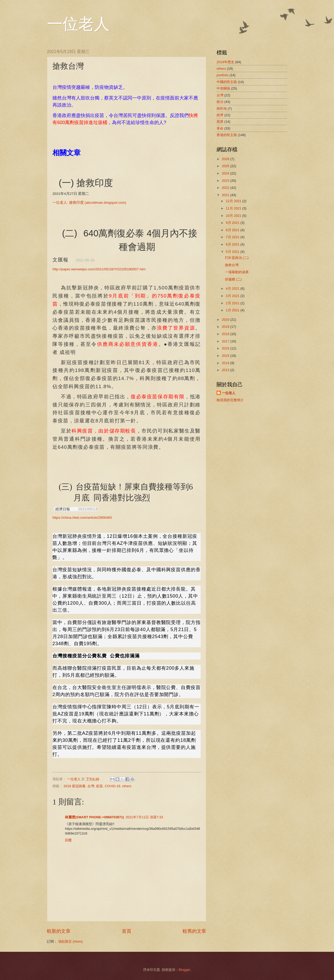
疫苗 (99, 786)
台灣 (91, 786)
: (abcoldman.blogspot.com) (89, 203)
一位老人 (78, 24)
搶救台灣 (232, 265)
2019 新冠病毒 (75, 786)
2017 (226, 341)
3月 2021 (233, 296)
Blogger (184, 970)
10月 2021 (234, 216)
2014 (226, 363)
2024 (226, 173)
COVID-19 (112, 786)
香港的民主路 (227, 135)
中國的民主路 (227, 82)
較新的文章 (59, 931)
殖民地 (222, 109)
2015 (226, 356)
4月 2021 (233, 288)
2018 (226, 334)
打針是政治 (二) (237, 258)
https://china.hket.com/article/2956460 (82, 518)
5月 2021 (233, 252)
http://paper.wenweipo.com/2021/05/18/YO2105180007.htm (99, 269)
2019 (226, 327)
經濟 (220, 115)
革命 (220, 128)
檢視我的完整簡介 (230, 400)
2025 (226, 166)
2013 (226, 370)
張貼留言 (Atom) (70, 941)
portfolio (223, 75)
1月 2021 (233, 310)
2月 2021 (233, 303)
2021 (226, 195)
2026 (226, 159)
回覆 (68, 840)
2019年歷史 (225, 62)
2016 (226, 348)
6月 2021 (233, 244)
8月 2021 (233, 230)
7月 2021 (233, 237)
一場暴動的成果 (237, 272)
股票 (220, 122)
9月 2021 (233, 223)
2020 (226, 320)
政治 (220, 102)
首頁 (127, 931)
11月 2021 (234, 208)
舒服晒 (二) (233, 279)
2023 (226, 181)
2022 (226, 188)
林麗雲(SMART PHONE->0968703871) (94, 817)
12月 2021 (234, 201)
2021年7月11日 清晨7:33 (144, 817)
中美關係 (223, 88)
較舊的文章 (194, 931)
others (127, 786)
